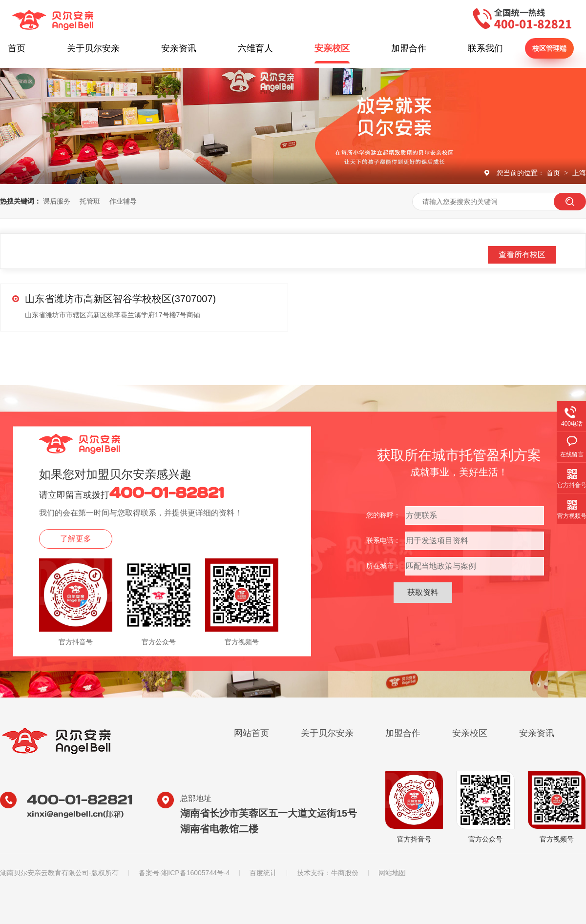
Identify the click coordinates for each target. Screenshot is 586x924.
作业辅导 (123, 201)
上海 (579, 173)
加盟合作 (409, 48)
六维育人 (255, 48)
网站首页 (251, 733)
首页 (17, 48)
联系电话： (383, 540)
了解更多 (76, 539)
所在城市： (383, 566)
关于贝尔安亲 (93, 48)
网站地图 (392, 873)
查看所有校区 (522, 255)
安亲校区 (332, 48)
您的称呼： (383, 515)
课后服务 (57, 201)
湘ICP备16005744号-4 (195, 873)
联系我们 (485, 48)
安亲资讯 (179, 48)
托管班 (90, 201)
